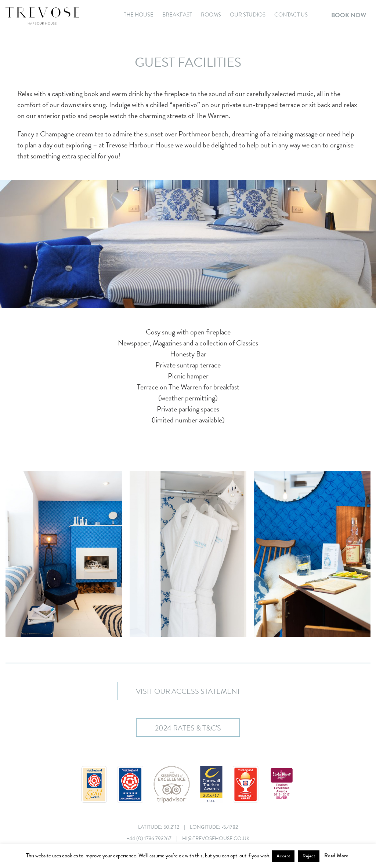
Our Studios (248, 15)
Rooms (211, 15)
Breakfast (177, 15)
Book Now (349, 15)
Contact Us (291, 15)
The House (139, 15)
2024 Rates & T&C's (188, 728)
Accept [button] (283, 856)
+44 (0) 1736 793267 (149, 838)
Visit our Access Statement (188, 691)
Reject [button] (309, 856)
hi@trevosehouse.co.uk (216, 838)
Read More (336, 856)
